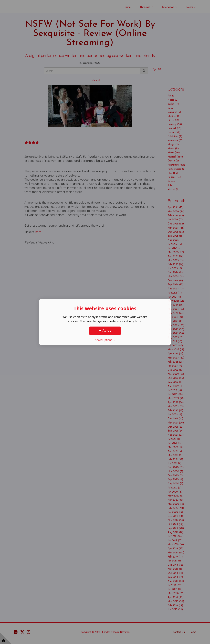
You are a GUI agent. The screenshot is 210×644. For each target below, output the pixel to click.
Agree (105, 330)
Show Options (105, 340)
